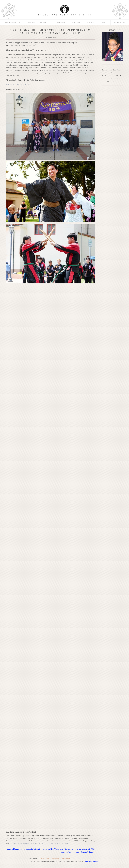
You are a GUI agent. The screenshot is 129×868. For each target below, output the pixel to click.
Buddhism (60, 22)
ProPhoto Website (92, 862)
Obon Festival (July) (38, 22)
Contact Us (120, 22)
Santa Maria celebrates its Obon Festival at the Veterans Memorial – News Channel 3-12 (50, 849)
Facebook (45, 859)
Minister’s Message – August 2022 (77, 852)
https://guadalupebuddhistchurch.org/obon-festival (39, 843)
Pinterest (66, 859)
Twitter (55, 859)
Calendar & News (12, 22)
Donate (91, 22)
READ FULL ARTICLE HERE (18, 85)
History (76, 22)
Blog (104, 22)
